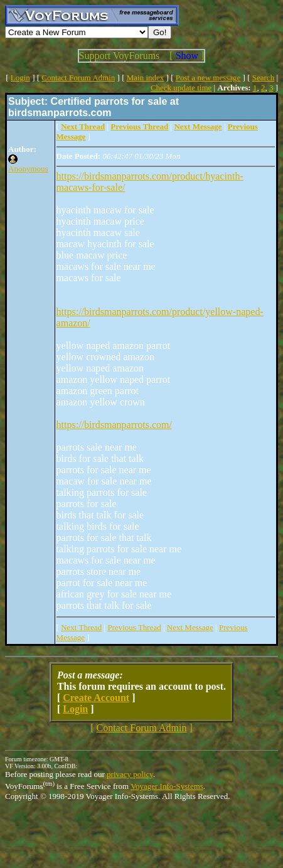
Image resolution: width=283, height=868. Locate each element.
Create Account (96, 698)
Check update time (181, 88)
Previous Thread (134, 627)
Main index (146, 78)
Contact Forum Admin (78, 78)
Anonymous (28, 169)
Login (20, 78)
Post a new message (208, 78)
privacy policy (130, 774)
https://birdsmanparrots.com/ (114, 425)
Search (263, 78)
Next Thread (81, 627)
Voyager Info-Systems (167, 786)
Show (187, 56)
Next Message (190, 627)
